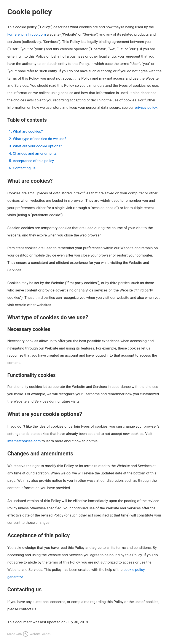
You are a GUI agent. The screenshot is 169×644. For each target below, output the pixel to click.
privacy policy (146, 107)
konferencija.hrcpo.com (27, 34)
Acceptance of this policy (33, 161)
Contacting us (24, 168)
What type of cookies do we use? (39, 139)
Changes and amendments (35, 153)
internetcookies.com (24, 441)
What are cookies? (28, 131)
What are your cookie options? (37, 146)
